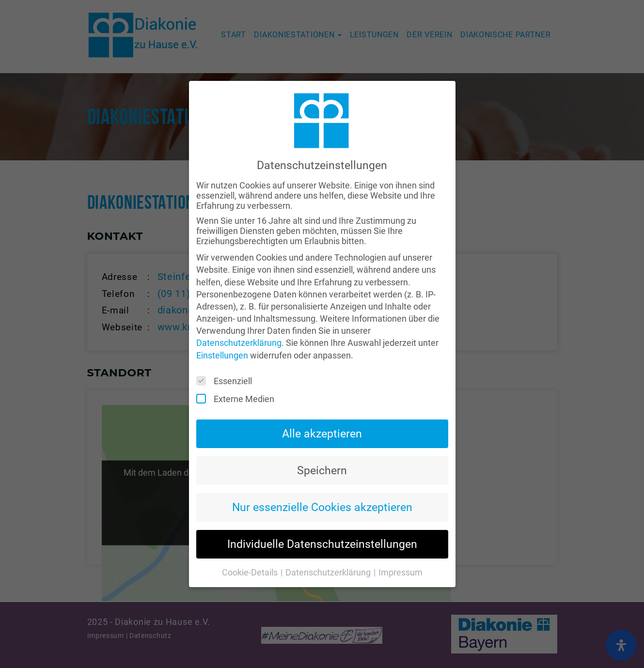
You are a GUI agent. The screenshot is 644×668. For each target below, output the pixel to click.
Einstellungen (222, 335)
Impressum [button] (401, 552)
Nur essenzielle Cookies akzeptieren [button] (322, 487)
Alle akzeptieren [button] (322, 414)
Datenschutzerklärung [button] (329, 552)
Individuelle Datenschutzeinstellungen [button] (322, 524)
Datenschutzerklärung (239, 323)
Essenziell (227, 361)
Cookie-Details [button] (251, 552)
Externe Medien (238, 379)
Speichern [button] (322, 451)
